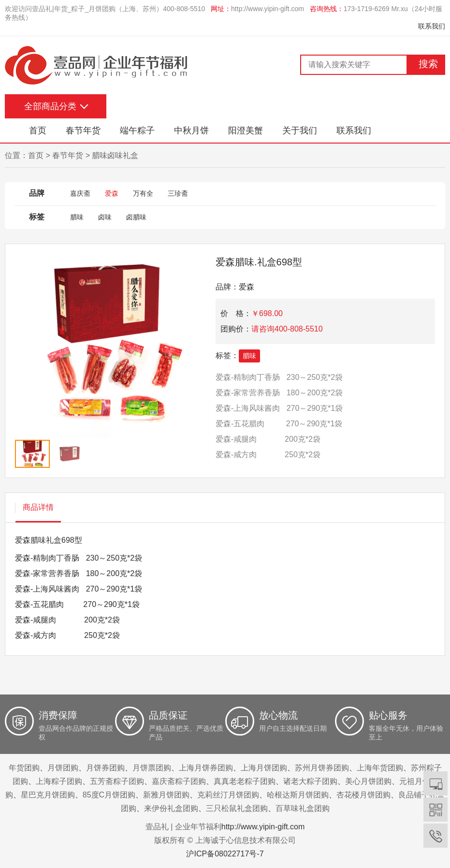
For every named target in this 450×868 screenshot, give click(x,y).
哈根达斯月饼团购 (298, 795)
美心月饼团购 (368, 781)
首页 (38, 130)
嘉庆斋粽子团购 (179, 781)
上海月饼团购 (264, 768)
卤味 (105, 217)
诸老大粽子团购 (310, 781)
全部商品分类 (50, 106)
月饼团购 (63, 768)
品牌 (37, 193)
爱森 (112, 193)
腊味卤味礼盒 (115, 155)
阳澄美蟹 (246, 130)
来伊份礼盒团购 (171, 808)
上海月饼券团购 (206, 768)
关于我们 (300, 130)
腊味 (77, 217)
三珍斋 (178, 193)
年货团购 (24, 768)
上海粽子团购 (59, 781)
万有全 (143, 193)
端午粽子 (137, 130)
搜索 (428, 64)
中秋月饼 (191, 130)
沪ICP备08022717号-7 (225, 854)
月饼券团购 (105, 768)
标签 (37, 217)
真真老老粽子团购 (245, 781)
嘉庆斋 (80, 193)
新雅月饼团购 (166, 795)
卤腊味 (136, 217)
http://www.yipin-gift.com (268, 9)
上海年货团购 (380, 768)
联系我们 (432, 26)
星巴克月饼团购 (48, 795)
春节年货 (83, 130)
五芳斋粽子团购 (117, 781)
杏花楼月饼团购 (363, 795)
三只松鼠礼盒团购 (237, 808)
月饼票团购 (152, 768)
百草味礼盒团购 (303, 808)
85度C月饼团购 (109, 795)
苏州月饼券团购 (322, 768)
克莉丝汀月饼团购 (228, 795)
